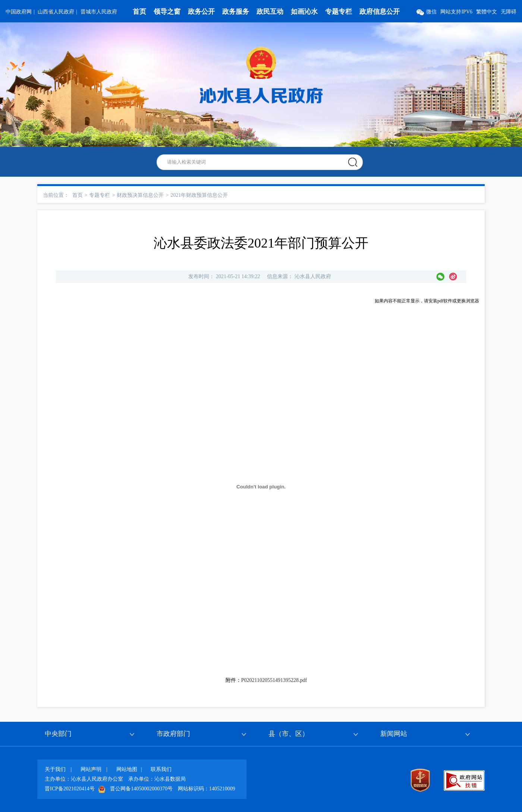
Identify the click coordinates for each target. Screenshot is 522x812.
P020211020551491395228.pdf (274, 680)
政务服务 (236, 12)
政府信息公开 (380, 12)
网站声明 (91, 769)
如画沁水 (304, 12)
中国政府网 (19, 12)
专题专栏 (339, 12)
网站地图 (127, 769)
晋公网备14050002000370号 (141, 789)
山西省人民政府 (56, 12)
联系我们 (161, 769)
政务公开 (201, 12)
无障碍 (509, 12)
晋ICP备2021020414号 (70, 789)
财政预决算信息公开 (140, 195)
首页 (139, 12)
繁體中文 (487, 12)
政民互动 (270, 12)
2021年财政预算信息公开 (199, 195)
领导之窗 (167, 12)
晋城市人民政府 (99, 12)
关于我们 (55, 769)
